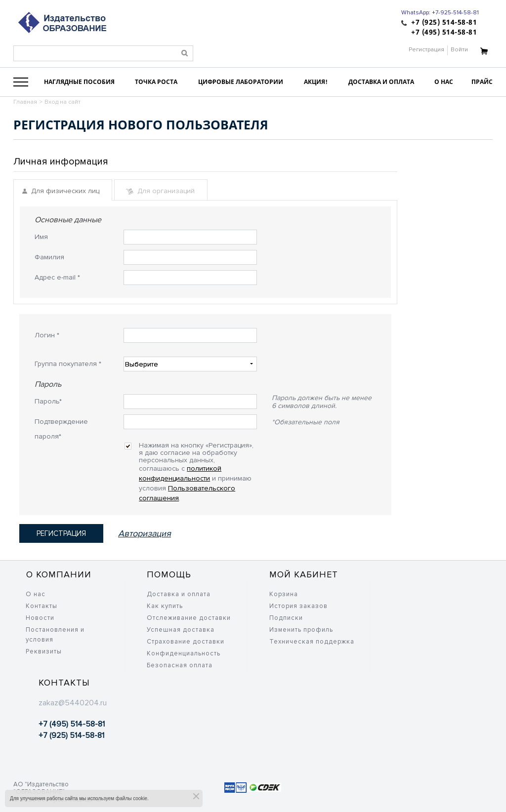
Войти (459, 50)
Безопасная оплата (180, 665)
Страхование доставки (186, 642)
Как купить (165, 606)
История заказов (298, 606)
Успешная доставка (181, 630)
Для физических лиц (61, 191)
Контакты (42, 606)
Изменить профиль (301, 630)
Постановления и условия (55, 635)
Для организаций (160, 191)
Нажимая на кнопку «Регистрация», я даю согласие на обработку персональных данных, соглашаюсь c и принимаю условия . (196, 449)
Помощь (169, 574)
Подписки (286, 618)
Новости (40, 618)
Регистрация (426, 50)
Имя (41, 237)
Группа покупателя (68, 364)
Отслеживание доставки (189, 618)
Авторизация (145, 533)
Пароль (48, 401)
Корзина (284, 594)
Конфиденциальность (184, 653)
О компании (59, 574)
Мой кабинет (304, 574)
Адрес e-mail (57, 277)
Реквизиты (44, 651)
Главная (25, 102)
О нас (36, 594)
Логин (47, 335)
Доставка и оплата (179, 594)
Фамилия (49, 257)
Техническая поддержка (312, 642)
